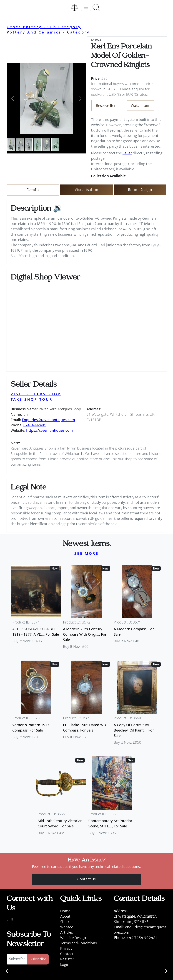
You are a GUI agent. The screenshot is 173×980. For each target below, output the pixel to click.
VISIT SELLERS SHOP (36, 394)
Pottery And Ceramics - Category (48, 32)
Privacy (66, 948)
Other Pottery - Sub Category (44, 27)
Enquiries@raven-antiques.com (48, 420)
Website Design (73, 938)
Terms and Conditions (78, 943)
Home (65, 911)
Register (67, 959)
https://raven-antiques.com (50, 430)
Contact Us (86, 879)
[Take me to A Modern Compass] (137, 608)
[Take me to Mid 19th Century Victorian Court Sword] (61, 797)
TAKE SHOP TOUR (32, 399)
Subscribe (38, 959)
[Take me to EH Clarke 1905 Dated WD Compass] (87, 704)
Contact (67, 954)
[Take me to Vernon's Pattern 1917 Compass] (36, 704)
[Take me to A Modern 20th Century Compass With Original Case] (87, 608)
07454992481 (35, 425)
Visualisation (86, 190)
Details (33, 190)
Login (65, 964)
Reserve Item (107, 106)
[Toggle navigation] (86, 7)
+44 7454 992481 (142, 938)
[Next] (166, 971)
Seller (127, 153)
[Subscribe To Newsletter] (17, 959)
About (65, 916)
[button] (13, 99)
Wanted (67, 927)
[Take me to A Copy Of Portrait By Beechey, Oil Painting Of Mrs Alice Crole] (137, 704)
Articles (67, 932)
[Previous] (7, 971)
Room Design (140, 190)
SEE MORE (86, 553)
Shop (64, 922)
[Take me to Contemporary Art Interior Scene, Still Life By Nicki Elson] (112, 797)
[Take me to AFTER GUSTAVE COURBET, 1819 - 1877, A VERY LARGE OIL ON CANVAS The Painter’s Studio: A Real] (36, 608)
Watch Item (141, 105)
